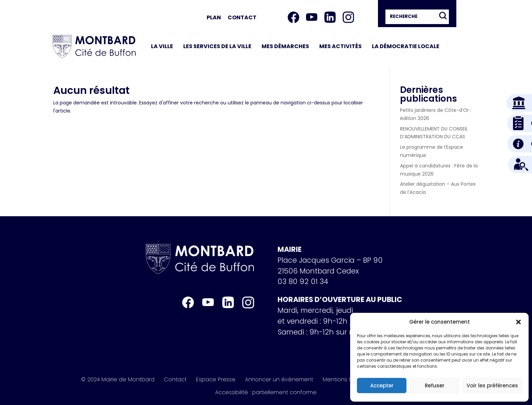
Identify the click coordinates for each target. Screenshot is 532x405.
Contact (242, 17)
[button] (518, 322)
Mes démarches (285, 46)
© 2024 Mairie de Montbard (118, 380)
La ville (162, 46)
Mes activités (340, 46)
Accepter (382, 386)
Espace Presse (216, 380)
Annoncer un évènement (279, 380)
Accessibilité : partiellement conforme (266, 392)
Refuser (435, 386)
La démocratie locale (406, 46)
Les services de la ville (217, 46)
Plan (214, 17)
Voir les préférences (492, 386)
